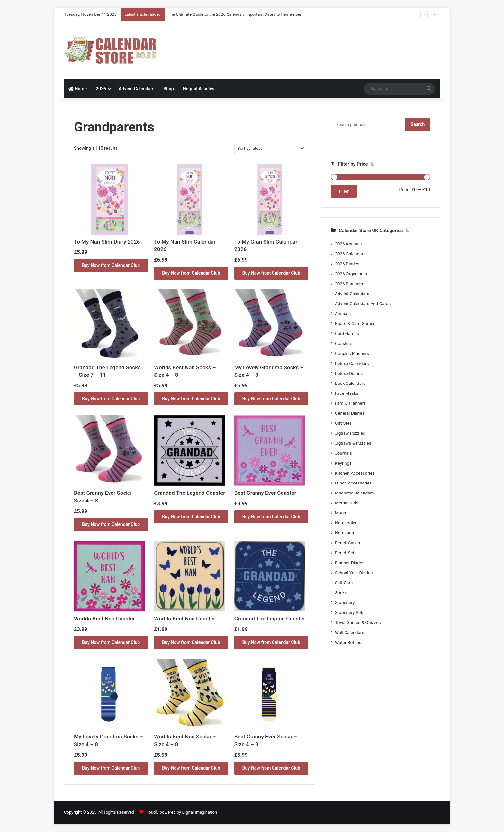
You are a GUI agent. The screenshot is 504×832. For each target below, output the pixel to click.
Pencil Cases (347, 543)
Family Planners (350, 403)
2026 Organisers (351, 274)
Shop (168, 89)
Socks (341, 592)
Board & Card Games (355, 323)
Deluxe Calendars (352, 363)
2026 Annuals (348, 244)
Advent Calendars (136, 89)
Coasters (344, 343)
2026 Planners (349, 284)
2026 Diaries (347, 264)
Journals (343, 453)
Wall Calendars (349, 632)
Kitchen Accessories (355, 473)
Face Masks (347, 393)
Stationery (345, 602)
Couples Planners (352, 353)
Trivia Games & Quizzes (358, 622)
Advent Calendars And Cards (363, 303)
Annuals (343, 313)
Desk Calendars (350, 383)
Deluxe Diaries (349, 373)
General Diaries (350, 413)
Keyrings (343, 463)
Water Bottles (348, 642)
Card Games (347, 333)
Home (78, 89)
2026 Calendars (350, 254)
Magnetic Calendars (354, 493)
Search (418, 124)
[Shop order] (270, 148)
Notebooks (346, 523)
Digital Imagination (199, 812)
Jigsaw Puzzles (350, 433)
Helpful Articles (199, 89)
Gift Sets (343, 423)
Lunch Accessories (353, 483)
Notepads (344, 533)
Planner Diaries (350, 563)
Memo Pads (347, 503)
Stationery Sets (350, 612)
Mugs (340, 513)
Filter (344, 191)
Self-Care (344, 583)
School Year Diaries (354, 573)
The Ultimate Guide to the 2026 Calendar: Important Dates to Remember (234, 14)
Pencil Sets (346, 553)
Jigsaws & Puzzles (353, 443)
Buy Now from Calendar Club (111, 265)
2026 (101, 89)
